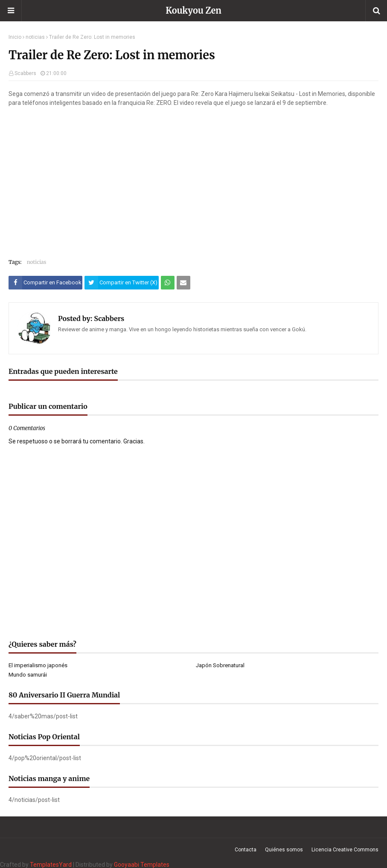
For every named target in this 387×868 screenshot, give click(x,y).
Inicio (15, 37)
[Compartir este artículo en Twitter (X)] (121, 283)
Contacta (246, 850)
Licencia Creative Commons (345, 850)
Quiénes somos (284, 850)
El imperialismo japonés (38, 665)
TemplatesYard (51, 865)
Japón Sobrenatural (220, 665)
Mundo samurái (28, 675)
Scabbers (25, 73)
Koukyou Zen (193, 10)
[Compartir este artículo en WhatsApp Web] (168, 283)
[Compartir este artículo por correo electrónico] (183, 283)
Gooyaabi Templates (142, 865)
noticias (35, 37)
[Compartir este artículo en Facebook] (45, 283)
